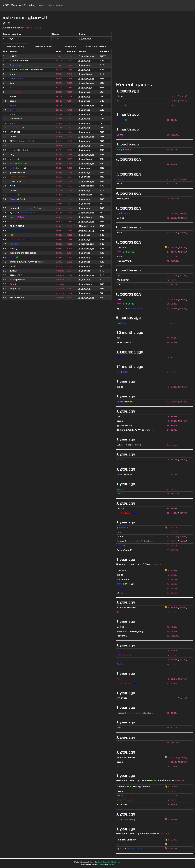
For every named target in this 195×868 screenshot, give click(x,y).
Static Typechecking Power (109, 862)
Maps (42, 5)
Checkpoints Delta (96, 46)
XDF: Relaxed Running (19, 5)
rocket (102, 864)
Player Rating (55, 5)
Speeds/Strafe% (43, 46)
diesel (111, 864)
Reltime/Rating (16, 46)
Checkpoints (69, 46)
